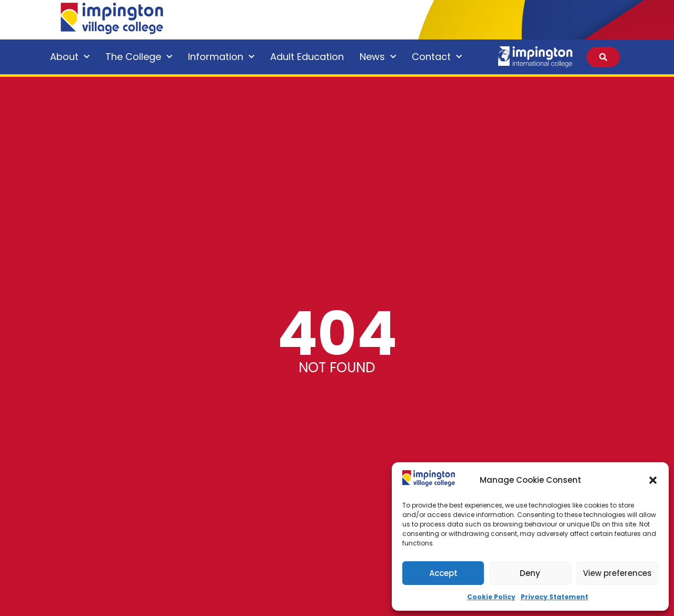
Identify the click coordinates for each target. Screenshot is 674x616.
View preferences (617, 573)
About (70, 57)
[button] (653, 480)
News (378, 57)
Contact (437, 57)
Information (221, 57)
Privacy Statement (554, 597)
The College (139, 57)
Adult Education (307, 57)
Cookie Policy (491, 597)
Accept (443, 573)
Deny (530, 573)
